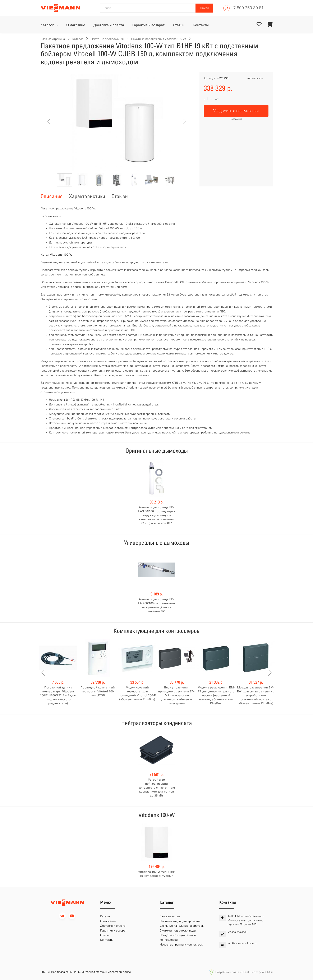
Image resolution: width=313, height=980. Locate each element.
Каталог (48, 25)
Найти (204, 8)
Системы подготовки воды (178, 931)
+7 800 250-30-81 (247, 8)
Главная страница (53, 39)
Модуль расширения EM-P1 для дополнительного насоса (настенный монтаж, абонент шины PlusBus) (216, 695)
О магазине (76, 25)
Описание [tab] (52, 196)
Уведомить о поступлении (236, 111)
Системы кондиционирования (180, 921)
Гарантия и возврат (148, 25)
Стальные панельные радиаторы (182, 926)
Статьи (179, 25)
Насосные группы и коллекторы (181, 945)
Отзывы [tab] (120, 196)
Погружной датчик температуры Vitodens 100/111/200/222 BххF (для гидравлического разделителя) (58, 695)
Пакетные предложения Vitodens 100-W (158, 39)
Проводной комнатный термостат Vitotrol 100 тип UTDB (98, 691)
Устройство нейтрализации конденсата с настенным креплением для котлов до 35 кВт (157, 788)
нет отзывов (255, 78)
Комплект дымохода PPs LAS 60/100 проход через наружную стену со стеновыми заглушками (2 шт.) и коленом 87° (157, 515)
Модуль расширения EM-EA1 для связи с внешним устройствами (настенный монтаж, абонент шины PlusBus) (256, 695)
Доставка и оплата (109, 25)
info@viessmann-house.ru (242, 943)
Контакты (201, 25)
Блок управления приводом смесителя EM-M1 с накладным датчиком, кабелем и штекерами (177, 695)
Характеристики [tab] (87, 196)
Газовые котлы (170, 916)
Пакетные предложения (107, 39)
